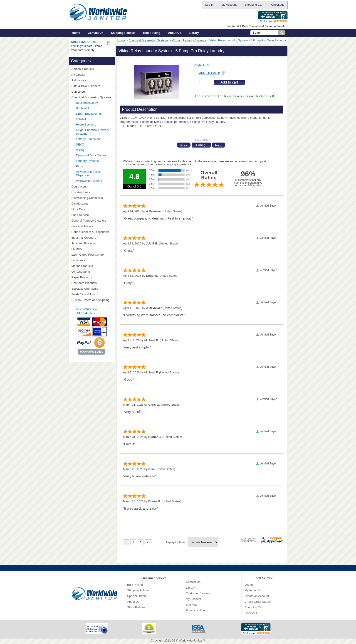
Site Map (192, 605)
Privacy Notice (195, 610)
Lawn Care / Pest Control (92, 255)
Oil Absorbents (92, 272)
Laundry (92, 249)
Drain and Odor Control (91, 155)
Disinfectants (92, 204)
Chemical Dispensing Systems (148, 40)
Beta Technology (93, 103)
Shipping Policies (123, 33)
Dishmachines (92, 192)
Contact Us (95, 33)
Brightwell (94, 108)
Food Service (80, 215)
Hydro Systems (94, 125)
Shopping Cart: (84, 42)
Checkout (278, 5)
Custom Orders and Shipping (92, 300)
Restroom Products (92, 283)
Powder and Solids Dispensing (88, 174)
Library (194, 33)
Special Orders (137, 596)
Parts (79, 166)
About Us (175, 33)
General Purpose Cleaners (89, 221)
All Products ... (86, 313)
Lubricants (78, 260)
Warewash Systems (89, 181)
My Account (229, 5)
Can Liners (92, 92)
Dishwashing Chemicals (92, 198)
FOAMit (94, 119)
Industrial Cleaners (84, 238)
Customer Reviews (198, 593)
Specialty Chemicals (92, 289)
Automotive (79, 80)
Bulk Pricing (152, 33)
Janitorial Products (92, 243)
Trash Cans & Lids (92, 294)
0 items (97, 46)
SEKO (94, 144)
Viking (176, 40)
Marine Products (82, 266)
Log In (209, 5)
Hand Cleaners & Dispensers (92, 232)
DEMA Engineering (94, 114)
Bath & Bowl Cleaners (86, 86)
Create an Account (257, 596)
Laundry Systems (195, 40)
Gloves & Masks (92, 226)
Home (76, 33)
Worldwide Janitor (191, 640)
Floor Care (92, 209)
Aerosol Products (92, 69)
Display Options (175, 542)
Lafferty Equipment (94, 139)
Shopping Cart (254, 5)
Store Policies (136, 607)
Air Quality (92, 75)
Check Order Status (257, 602)
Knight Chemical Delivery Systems (94, 132)
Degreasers (79, 186)
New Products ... (87, 309)
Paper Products (92, 277)
